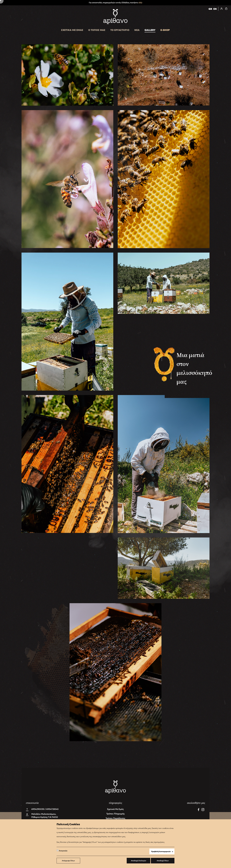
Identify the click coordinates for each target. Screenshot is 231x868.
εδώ (140, 3)
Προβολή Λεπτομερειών (163, 852)
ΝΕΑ (137, 30)
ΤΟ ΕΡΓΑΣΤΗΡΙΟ (120, 30)
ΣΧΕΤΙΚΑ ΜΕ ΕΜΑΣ (72, 30)
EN (215, 9)
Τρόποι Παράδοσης (115, 818)
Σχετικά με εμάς (115, 809)
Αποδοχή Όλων (163, 861)
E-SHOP (165, 30)
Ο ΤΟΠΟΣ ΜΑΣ (97, 30)
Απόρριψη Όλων (68, 861)
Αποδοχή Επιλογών (139, 861)
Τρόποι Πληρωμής (115, 814)
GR (210, 9)
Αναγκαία (62, 851)
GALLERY (150, 30)
